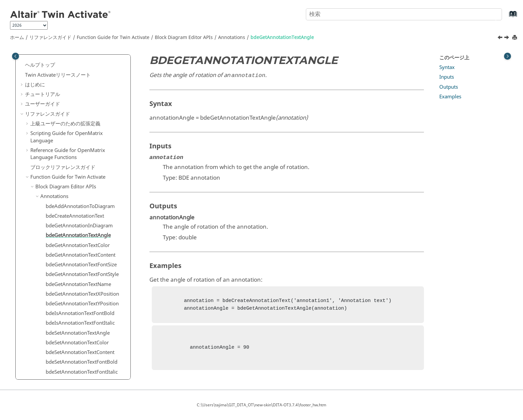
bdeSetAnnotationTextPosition (80, 312)
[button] (28, 62)
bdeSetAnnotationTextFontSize (81, 293)
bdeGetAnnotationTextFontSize (81, 176)
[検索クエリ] (404, 14)
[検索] (491, 14)
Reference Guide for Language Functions (68, 65)
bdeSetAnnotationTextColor (77, 254)
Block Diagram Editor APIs (184, 37)
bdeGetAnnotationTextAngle (282, 37)
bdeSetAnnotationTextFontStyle (82, 302)
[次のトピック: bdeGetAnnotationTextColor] (507, 38)
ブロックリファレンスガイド (63, 78)
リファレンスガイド (50, 37)
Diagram (50, 361)
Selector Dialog (58, 351)
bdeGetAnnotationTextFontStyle (82, 185)
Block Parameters (61, 332)
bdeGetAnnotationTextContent (81, 166)
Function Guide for (113, 37)
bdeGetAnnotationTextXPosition (82, 205)
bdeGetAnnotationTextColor (78, 156)
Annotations (232, 37)
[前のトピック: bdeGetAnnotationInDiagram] (501, 38)
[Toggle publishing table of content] (16, 56)
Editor (47, 371)
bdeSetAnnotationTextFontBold (82, 273)
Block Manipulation (63, 322)
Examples (450, 97)
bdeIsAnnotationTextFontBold (80, 224)
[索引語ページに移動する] (506, 17)
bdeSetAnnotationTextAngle (78, 244)
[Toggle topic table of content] (507, 56)
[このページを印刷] (515, 38)
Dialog (48, 341)
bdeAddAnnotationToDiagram (80, 117)
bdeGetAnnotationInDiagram (79, 137)
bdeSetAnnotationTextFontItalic (82, 283)
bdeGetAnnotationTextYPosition (82, 215)
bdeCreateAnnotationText (75, 127)
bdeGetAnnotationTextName (78, 195)
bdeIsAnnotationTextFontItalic (80, 234)
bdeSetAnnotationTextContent (80, 263)
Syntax (447, 67)
